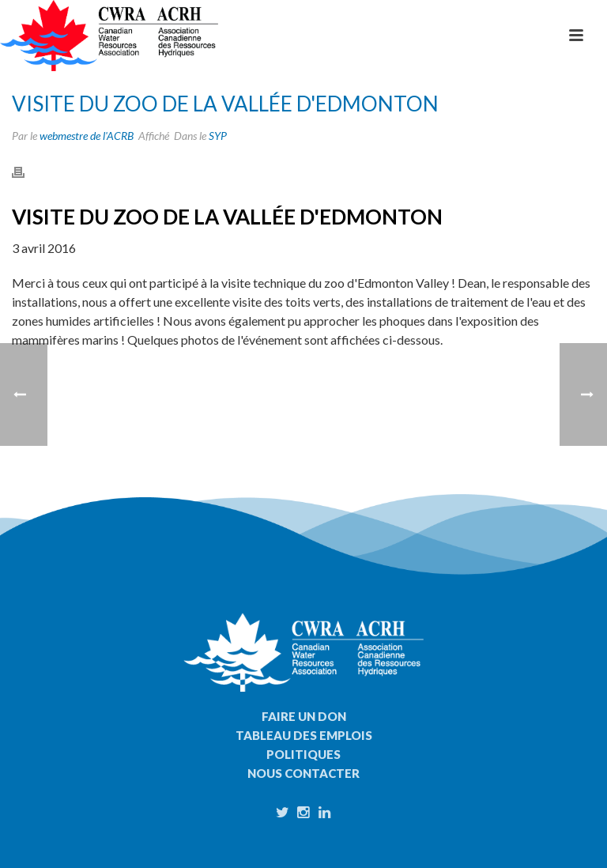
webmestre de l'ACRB (87, 136)
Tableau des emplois (304, 735)
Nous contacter (303, 773)
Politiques (303, 754)
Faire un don (304, 716)
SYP (218, 136)
